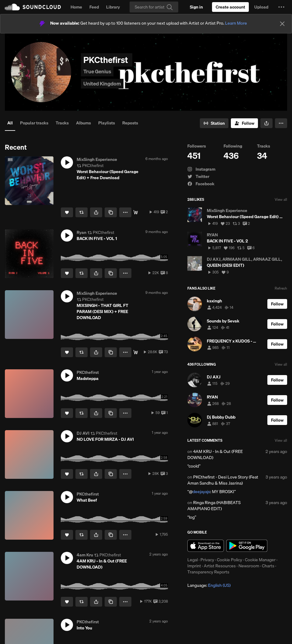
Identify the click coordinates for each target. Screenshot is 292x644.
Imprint (194, 566)
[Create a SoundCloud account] (230, 7)
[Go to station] (214, 123)
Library (113, 7)
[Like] (67, 212)
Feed (94, 7)
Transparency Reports (208, 572)
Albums (83, 123)
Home (76, 7)
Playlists (107, 123)
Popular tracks (34, 123)
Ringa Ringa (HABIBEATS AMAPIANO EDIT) (214, 506)
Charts (268, 566)
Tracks (62, 123)
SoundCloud (33, 7)
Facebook (201, 184)
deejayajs (201, 492)
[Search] (154, 7)
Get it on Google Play (247, 546)
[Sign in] (196, 7)
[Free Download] (136, 212)
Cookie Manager (260, 560)
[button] (281, 7)
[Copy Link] (111, 212)
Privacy (207, 560)
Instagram (201, 169)
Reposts (130, 123)
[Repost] (82, 212)
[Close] (282, 24)
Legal (193, 560)
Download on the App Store (206, 546)
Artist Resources (220, 566)
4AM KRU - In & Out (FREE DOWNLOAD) (215, 454)
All (10, 123)
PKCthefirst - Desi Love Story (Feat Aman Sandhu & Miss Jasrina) (223, 480)
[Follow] (244, 123)
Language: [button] (209, 585)
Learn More (236, 23)
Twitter (198, 176)
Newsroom (249, 566)
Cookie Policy (229, 560)
